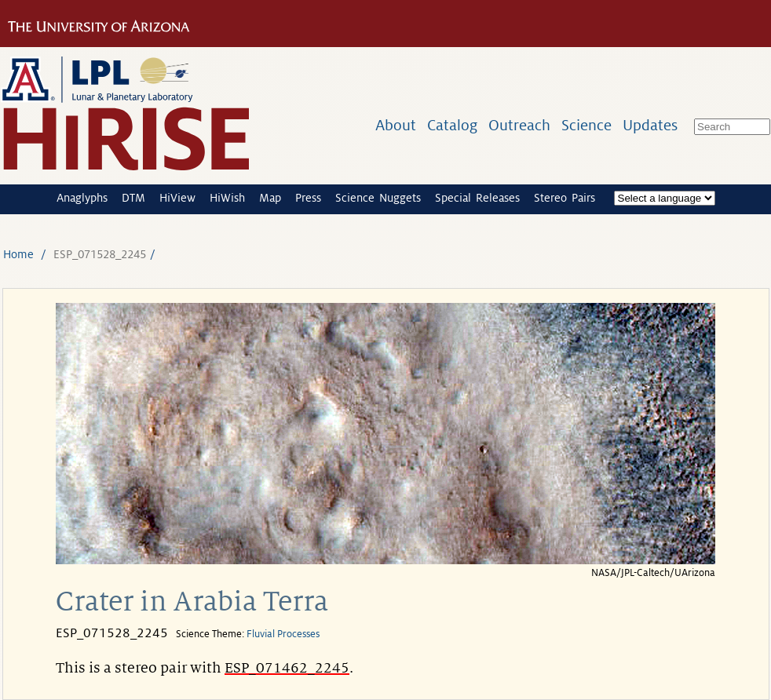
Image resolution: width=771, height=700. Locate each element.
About (396, 125)
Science (586, 125)
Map (270, 198)
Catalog (452, 125)
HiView (177, 198)
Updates (650, 125)
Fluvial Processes (283, 634)
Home (18, 254)
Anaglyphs (82, 198)
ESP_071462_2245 (287, 668)
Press (308, 198)
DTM (133, 198)
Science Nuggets (378, 198)
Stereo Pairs (565, 198)
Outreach (519, 125)
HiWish (227, 198)
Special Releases (477, 198)
